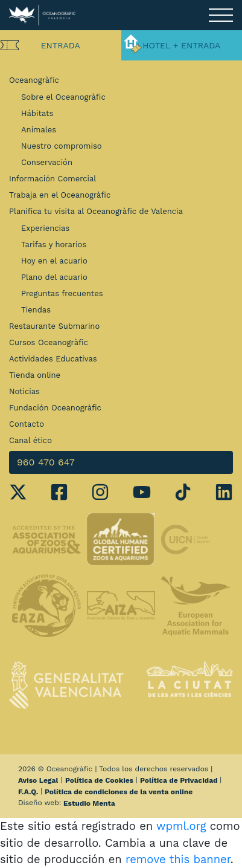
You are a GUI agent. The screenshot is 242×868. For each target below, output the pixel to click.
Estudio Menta (89, 803)
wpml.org (181, 826)
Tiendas (36, 310)
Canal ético (30, 440)
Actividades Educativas (53, 359)
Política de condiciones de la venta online (119, 792)
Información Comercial (53, 179)
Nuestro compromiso (62, 146)
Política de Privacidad (179, 780)
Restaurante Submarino (54, 326)
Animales (39, 130)
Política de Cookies (99, 780)
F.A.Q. (28, 792)
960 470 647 (46, 462)
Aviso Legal (38, 780)
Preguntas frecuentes (62, 293)
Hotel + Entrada (181, 45)
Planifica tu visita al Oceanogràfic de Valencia (96, 211)
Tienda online (35, 375)
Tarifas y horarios (54, 245)
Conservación (47, 162)
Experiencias (45, 228)
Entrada (61, 45)
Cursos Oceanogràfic (49, 342)
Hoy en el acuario (54, 261)
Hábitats (37, 113)
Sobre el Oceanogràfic (63, 97)
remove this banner (178, 859)
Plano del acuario (54, 277)
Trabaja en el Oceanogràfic (60, 195)
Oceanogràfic (34, 80)
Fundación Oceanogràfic (55, 408)
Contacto (27, 424)
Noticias (24, 391)
